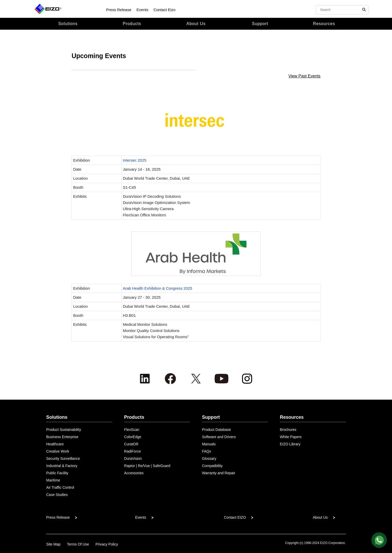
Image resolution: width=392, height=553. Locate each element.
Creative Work (58, 451)
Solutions (68, 24)
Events (143, 10)
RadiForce (133, 451)
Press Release (119, 10)
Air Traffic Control (60, 487)
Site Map (53, 544)
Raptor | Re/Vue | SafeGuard (147, 466)
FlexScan (132, 430)
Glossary (209, 459)
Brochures (288, 430)
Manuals (209, 444)
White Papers (291, 437)
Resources (324, 24)
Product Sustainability (64, 430)
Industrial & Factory (62, 466)
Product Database (216, 430)
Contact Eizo (164, 10)
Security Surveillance (63, 459)
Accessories (134, 473)
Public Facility (57, 473)
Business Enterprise (62, 437)
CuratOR (131, 444)
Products (132, 24)
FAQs (206, 451)
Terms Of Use (78, 544)
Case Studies (57, 495)
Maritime (53, 480)
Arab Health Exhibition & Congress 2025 (158, 288)
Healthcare (55, 444)
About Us (196, 24)
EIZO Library (290, 444)
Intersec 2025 (135, 160)
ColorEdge (133, 437)
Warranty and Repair (219, 473)
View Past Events (304, 76)
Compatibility (212, 466)
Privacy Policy (107, 544)
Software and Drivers (219, 437)
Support (260, 24)
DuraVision (133, 459)
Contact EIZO (235, 517)
